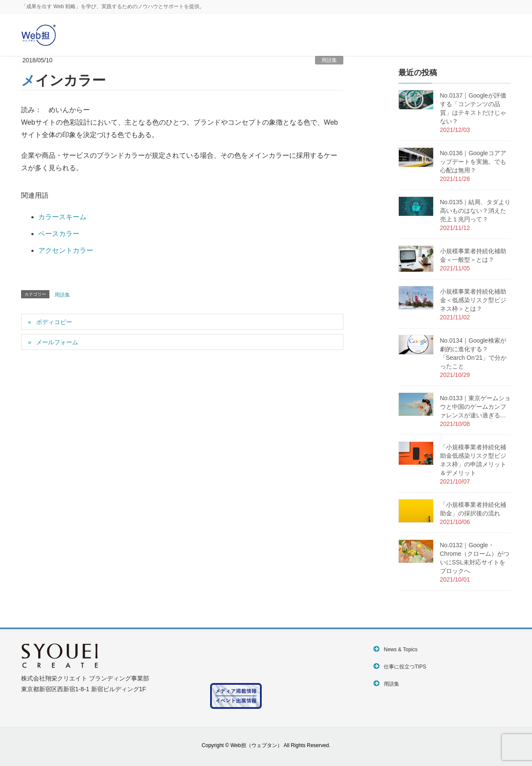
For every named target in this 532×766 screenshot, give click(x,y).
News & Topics (401, 650)
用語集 (329, 60)
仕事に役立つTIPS (405, 667)
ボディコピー (54, 322)
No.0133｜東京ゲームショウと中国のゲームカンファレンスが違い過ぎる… (475, 407)
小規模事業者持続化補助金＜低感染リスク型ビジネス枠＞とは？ (473, 300)
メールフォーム (57, 342)
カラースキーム (62, 217)
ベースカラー (59, 234)
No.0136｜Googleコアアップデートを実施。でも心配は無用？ (473, 162)
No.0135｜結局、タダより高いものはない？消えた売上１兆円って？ (475, 211)
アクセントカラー (66, 250)
